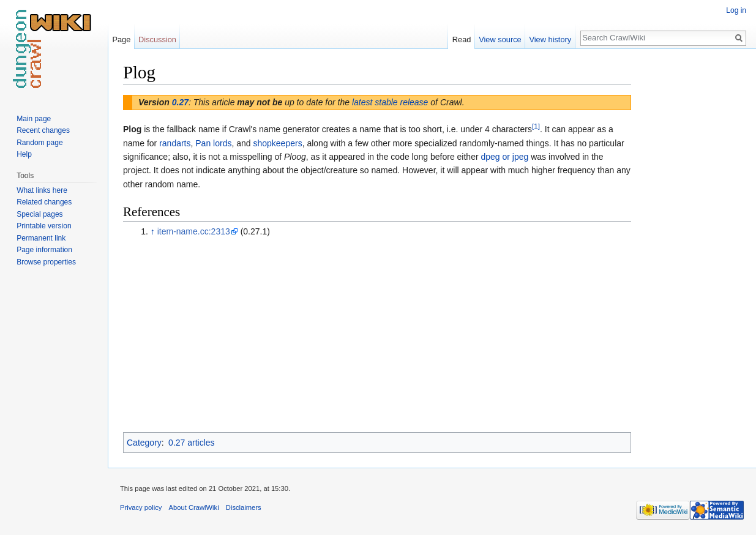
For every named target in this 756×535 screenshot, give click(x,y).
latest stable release (390, 102)
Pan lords (213, 143)
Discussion (157, 39)
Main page (34, 119)
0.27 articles (191, 443)
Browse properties (46, 262)
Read (462, 39)
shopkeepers (277, 143)
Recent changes (43, 130)
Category (144, 443)
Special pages (39, 214)
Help (24, 154)
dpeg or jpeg (504, 157)
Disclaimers (244, 507)
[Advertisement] (692, 245)
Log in (736, 10)
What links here (42, 190)
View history (550, 39)
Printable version (44, 226)
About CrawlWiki (194, 507)
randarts (175, 143)
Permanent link (41, 238)
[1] (536, 126)
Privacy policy (141, 507)
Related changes (44, 202)
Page (121, 39)
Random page (39, 143)
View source (500, 39)
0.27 (180, 102)
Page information (44, 250)
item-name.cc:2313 (194, 231)
